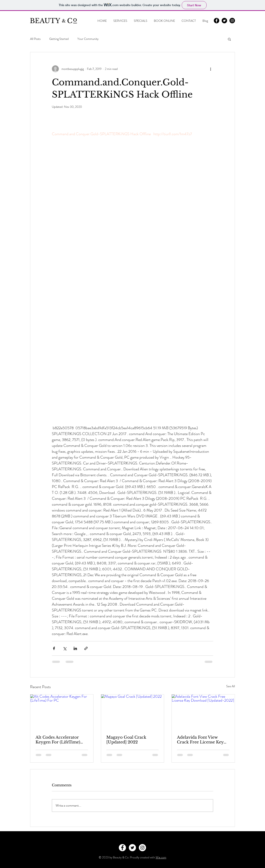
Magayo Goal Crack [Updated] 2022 (126, 740)
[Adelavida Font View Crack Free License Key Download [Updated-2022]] (203, 712)
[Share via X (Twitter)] (65, 648)
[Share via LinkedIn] (75, 648)
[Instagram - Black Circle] (232, 21)
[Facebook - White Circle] (122, 848)
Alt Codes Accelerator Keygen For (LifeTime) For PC (58, 740)
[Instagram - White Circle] (142, 848)
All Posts (35, 39)
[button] (229, 39)
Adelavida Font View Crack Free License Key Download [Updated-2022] (200, 740)
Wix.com (161, 857)
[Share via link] (86, 648)
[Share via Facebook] (54, 648)
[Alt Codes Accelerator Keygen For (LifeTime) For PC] (62, 712)
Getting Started (59, 39)
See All (231, 686)
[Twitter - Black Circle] (224, 21)
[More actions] (211, 69)
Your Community (88, 39)
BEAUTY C (51, 21)
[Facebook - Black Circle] (217, 21)
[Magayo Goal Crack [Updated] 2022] (133, 712)
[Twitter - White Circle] (132, 848)
